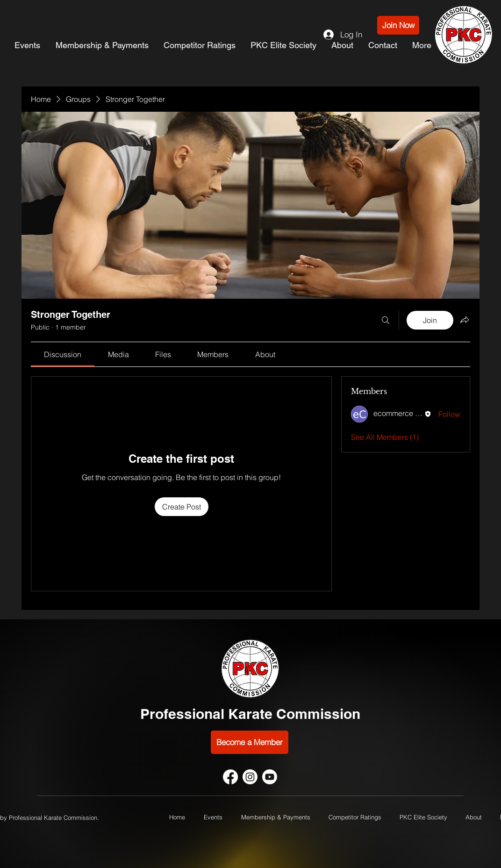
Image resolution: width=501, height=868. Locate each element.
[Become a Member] (250, 742)
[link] (63, 354)
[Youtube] (270, 777)
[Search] (386, 320)
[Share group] (465, 320)
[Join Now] (398, 25)
